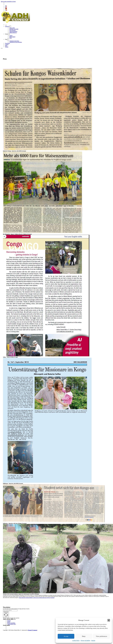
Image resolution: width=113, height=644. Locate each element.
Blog (6, 39)
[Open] (2, 48)
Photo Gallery (12, 37)
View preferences (101, 636)
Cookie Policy (76, 640)
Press (11, 38)
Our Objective (12, 30)
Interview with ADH (14, 29)
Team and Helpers (13, 31)
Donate (7, 47)
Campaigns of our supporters (16, 42)
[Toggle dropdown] (10, 26)
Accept (66, 636)
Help (6, 46)
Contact (7, 44)
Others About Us (13, 33)
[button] (109, 620)
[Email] (10, 610)
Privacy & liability (86, 640)
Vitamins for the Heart (14, 41)
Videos (11, 36)
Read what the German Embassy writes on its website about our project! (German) (37, 598)
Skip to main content (5, 1)
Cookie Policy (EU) (12, 624)
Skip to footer (13, 1)
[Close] (6, 25)
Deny (84, 636)
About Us (7, 26)
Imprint (93, 640)
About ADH (12, 28)
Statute (9, 622)
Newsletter (7, 43)
